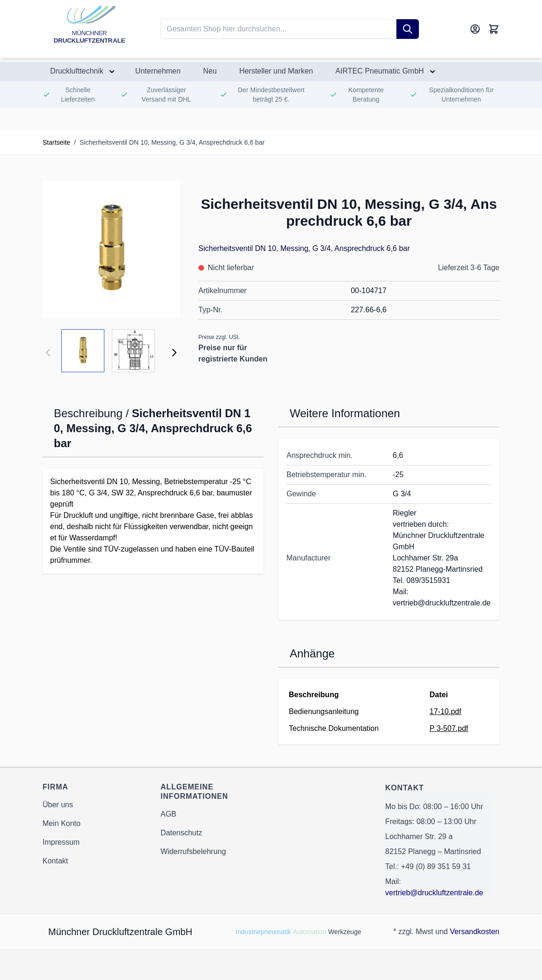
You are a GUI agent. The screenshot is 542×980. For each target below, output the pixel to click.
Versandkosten (475, 932)
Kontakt (55, 861)
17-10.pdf (446, 711)
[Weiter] (174, 353)
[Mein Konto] (475, 29)
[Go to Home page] (89, 29)
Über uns (58, 805)
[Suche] (408, 29)
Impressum (61, 842)
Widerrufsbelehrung (193, 851)
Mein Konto (62, 823)
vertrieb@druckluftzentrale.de (434, 893)
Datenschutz (181, 833)
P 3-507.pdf (449, 728)
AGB (168, 814)
